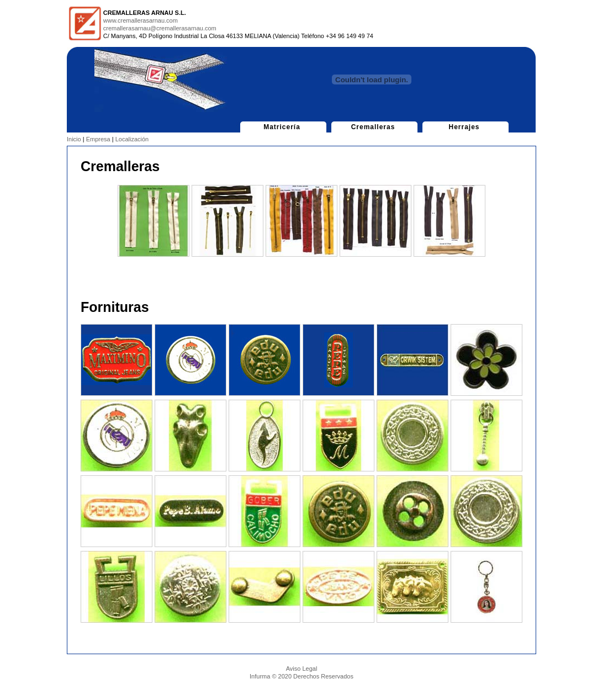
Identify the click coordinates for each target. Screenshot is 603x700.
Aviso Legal (302, 669)
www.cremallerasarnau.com (141, 20)
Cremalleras (373, 127)
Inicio (74, 139)
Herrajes (464, 127)
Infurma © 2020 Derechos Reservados (301, 676)
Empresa (98, 139)
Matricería (282, 127)
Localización (132, 139)
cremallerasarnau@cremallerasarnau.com (160, 28)
